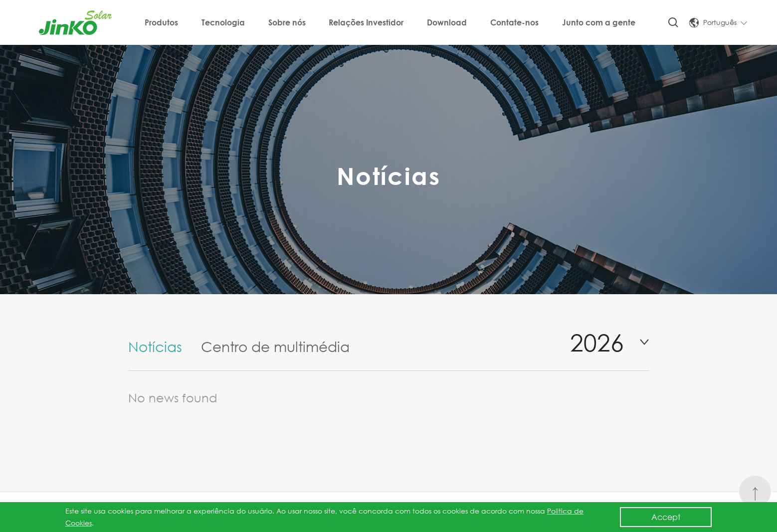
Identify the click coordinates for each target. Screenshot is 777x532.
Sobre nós (287, 22)
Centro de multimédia (275, 346)
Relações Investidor (366, 22)
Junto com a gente (599, 22)
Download (447, 22)
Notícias (155, 346)
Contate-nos (514, 22)
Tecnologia (223, 22)
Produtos (161, 22)
